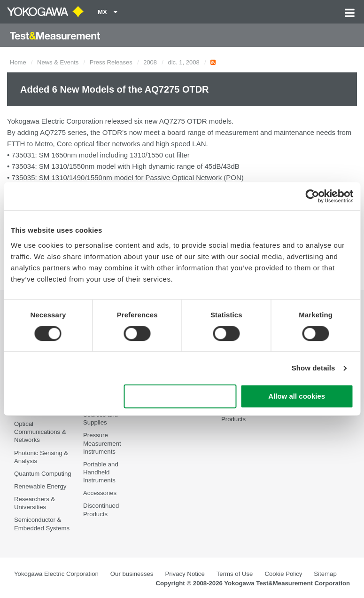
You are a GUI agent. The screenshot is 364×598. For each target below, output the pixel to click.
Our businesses (132, 574)
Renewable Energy (40, 486)
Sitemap (325, 574)
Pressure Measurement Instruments (102, 443)
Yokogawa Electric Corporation (56, 574)
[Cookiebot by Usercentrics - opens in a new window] (312, 196)
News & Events (58, 62)
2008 (150, 62)
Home (18, 62)
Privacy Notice (185, 574)
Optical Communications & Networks (40, 432)
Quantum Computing (43, 474)
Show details (314, 368)
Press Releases (111, 62)
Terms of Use (235, 574)
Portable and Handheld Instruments (101, 472)
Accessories (100, 493)
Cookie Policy (283, 574)
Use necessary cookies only (180, 397)
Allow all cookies (297, 397)
